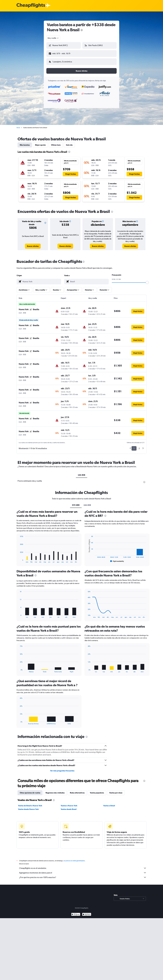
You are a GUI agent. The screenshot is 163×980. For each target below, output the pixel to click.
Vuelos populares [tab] (97, 791)
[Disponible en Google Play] (76, 913)
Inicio (18, 126)
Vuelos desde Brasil (69, 807)
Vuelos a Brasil (109, 804)
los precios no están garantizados (74, 859)
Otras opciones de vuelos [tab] (30, 791)
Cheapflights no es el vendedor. (83, 866)
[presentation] (82, 30)
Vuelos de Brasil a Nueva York (30, 804)
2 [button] (139, 446)
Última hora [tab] (56, 143)
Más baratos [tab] (25, 143)
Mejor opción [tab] (40, 143)
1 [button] (134, 446)
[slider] (147, 280)
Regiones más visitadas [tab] (55, 791)
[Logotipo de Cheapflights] (31, 6)
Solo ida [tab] (69, 143)
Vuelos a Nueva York (69, 804)
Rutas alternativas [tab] (77, 791)
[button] (62, 53)
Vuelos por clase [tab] (116, 791)
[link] (33, 244)
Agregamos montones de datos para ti (83, 871)
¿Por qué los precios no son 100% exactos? (83, 875)
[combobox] (53, 38)
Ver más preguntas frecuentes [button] (62, 769)
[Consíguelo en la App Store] (87, 913)
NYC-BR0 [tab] (76, 503)
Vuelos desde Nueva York (28, 807)
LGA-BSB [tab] (82, 473)
